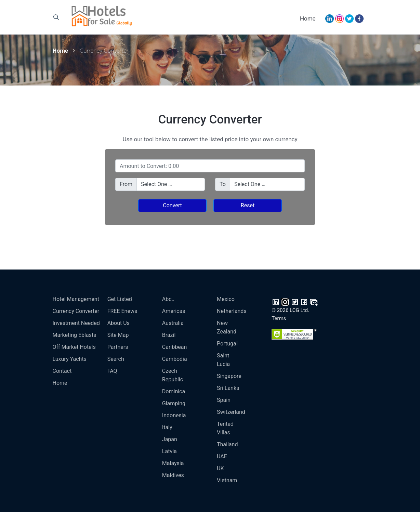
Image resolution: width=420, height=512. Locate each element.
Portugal (227, 344)
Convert (172, 205)
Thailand (227, 444)
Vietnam (227, 480)
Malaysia (173, 463)
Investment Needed (76, 323)
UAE (222, 456)
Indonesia (174, 415)
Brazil (169, 335)
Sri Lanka (228, 388)
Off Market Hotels (74, 347)
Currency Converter (76, 311)
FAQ (112, 371)
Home (308, 18)
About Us (119, 323)
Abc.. (168, 299)
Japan (170, 439)
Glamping (174, 403)
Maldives (173, 475)
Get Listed (120, 299)
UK (220, 468)
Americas (174, 311)
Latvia (169, 451)
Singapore (229, 376)
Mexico (226, 299)
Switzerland (231, 412)
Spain (224, 400)
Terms (279, 318)
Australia (173, 323)
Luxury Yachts (70, 359)
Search (116, 359)
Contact (62, 371)
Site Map (118, 335)
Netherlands (232, 311)
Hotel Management (76, 299)
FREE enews (122, 311)
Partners (118, 347)
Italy (167, 427)
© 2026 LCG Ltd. (290, 310)
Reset (248, 205)
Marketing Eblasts (75, 335)
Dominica (174, 391)
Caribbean (174, 347)
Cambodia (175, 359)
